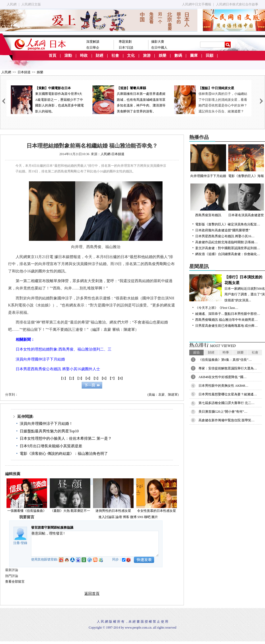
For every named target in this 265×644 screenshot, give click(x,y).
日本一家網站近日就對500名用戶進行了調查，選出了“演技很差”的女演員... (227, 288)
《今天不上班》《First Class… (217, 308)
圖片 (155, 517)
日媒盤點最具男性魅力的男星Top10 (49, 431)
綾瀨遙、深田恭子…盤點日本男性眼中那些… (228, 314)
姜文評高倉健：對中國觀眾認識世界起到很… (228, 248)
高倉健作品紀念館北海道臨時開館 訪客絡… (226, 242)
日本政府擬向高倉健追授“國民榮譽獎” (223, 230)
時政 (84, 56)
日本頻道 (24, 72)
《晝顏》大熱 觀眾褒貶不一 (70, 511)
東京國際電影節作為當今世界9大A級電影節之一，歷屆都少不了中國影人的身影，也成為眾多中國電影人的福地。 (47, 99)
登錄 (24, 543)
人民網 (12, 4)
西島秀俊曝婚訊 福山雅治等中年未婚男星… (226, 320)
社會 (115, 56)
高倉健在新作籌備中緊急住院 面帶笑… (226, 420)
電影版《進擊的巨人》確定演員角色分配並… (228, 224)
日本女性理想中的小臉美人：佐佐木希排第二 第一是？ (66, 438)
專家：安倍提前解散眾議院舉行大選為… (228, 368)
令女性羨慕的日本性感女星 (157, 511)
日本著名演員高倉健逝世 (246, 200)
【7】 (112, 378)
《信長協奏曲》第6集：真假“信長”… (225, 360)
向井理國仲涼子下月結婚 (208, 161)
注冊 (16, 543)
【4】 (88, 378)
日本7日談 (126, 48)
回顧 (210, 56)
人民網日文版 (31, 4)
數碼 (178, 56)
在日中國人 (159, 48)
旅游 (147, 56)
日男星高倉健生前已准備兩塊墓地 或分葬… (226, 326)
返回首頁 (92, 594)
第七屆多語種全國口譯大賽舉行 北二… (226, 403)
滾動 (68, 56)
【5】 (96, 378)
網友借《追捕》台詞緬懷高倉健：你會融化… (228, 254)
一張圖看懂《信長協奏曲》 (27, 511)
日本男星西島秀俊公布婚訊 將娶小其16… (225, 236)
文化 (131, 56)
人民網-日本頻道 (112, 154)
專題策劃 (125, 42)
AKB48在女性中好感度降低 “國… (223, 377)
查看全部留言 (15, 582)
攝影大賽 (158, 42)
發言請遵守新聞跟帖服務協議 (52, 528)
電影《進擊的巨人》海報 (246, 161)
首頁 (52, 56)
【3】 (80, 378)
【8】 (120, 378)
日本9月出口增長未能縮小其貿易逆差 (51, 446)
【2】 (72, 378)
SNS (140, 517)
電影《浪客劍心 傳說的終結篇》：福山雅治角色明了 (64, 454)
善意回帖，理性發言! (95, 544)
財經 (100, 56)
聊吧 (147, 517)
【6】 (104, 378)
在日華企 (93, 48)
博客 (126, 517)
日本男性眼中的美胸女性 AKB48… (223, 386)
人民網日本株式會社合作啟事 (237, 4)
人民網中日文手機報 (197, 4)
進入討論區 (107, 517)
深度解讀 (93, 42)
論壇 (119, 517)
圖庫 (194, 56)
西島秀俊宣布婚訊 (208, 200)
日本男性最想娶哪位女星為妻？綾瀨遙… (228, 394)
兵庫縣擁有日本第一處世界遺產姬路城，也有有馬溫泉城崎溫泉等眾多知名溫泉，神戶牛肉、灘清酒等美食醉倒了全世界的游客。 (129, 99)
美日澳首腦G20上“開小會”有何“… (223, 412)
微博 (133, 517)
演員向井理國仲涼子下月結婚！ (46, 424)
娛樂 (163, 56)
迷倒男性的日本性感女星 (113, 511)
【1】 (64, 378)
